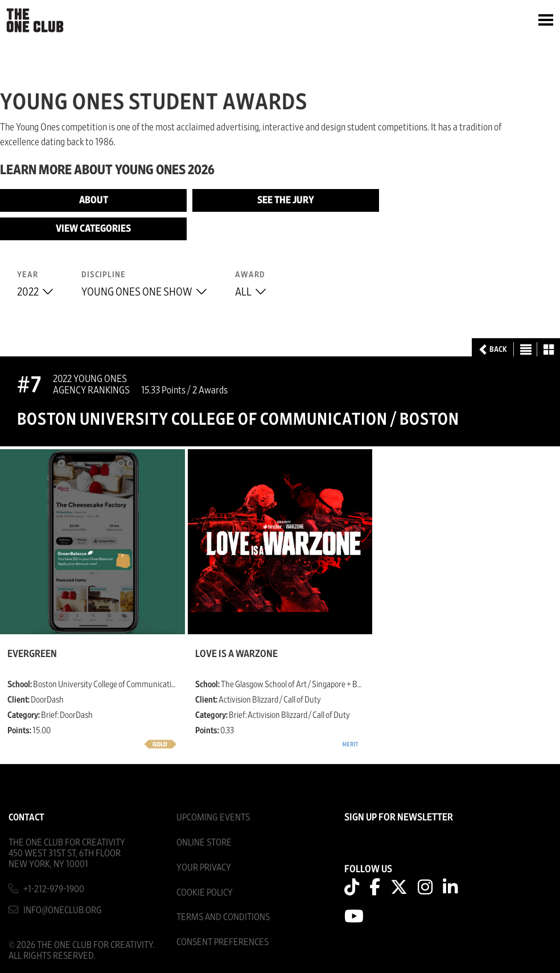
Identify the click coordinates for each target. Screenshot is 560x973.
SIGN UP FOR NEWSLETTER (399, 818)
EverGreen (32, 654)
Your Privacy (204, 867)
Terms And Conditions (223, 917)
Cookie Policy (205, 892)
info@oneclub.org (63, 910)
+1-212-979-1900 (54, 889)
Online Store (204, 842)
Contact (26, 817)
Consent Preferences (223, 942)
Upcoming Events (213, 817)
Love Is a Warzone (236, 654)
